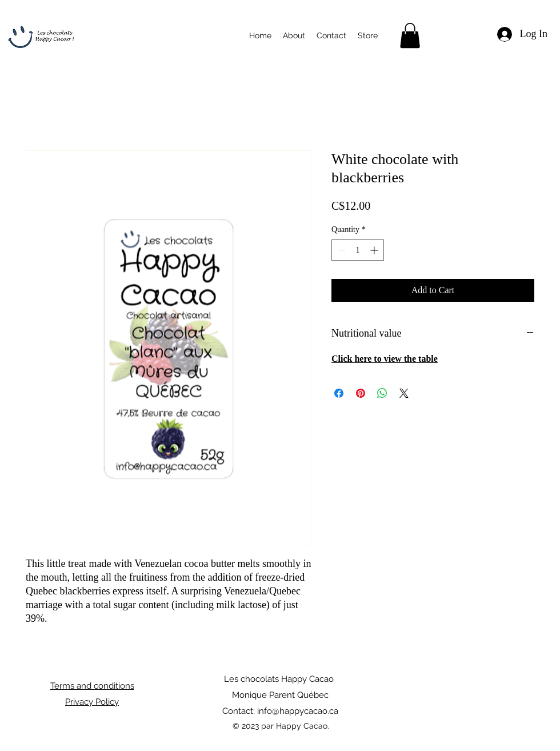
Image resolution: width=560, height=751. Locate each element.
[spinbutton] (358, 250)
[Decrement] (340, 250)
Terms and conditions (92, 686)
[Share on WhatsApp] (382, 393)
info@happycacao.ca (298, 711)
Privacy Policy (92, 702)
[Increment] (375, 250)
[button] (410, 35)
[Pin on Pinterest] (361, 393)
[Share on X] (404, 393)
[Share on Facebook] (339, 393)
